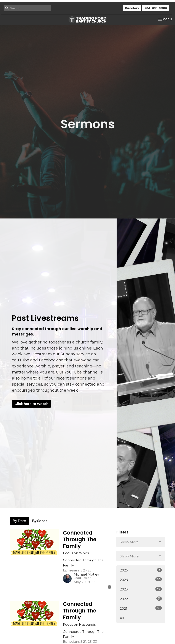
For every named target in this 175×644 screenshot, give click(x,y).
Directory (132, 8)
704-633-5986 (156, 8)
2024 (141, 580)
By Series (39, 521)
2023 (141, 589)
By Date (19, 521)
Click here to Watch (31, 404)
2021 (141, 608)
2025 (141, 570)
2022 (141, 599)
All (122, 618)
